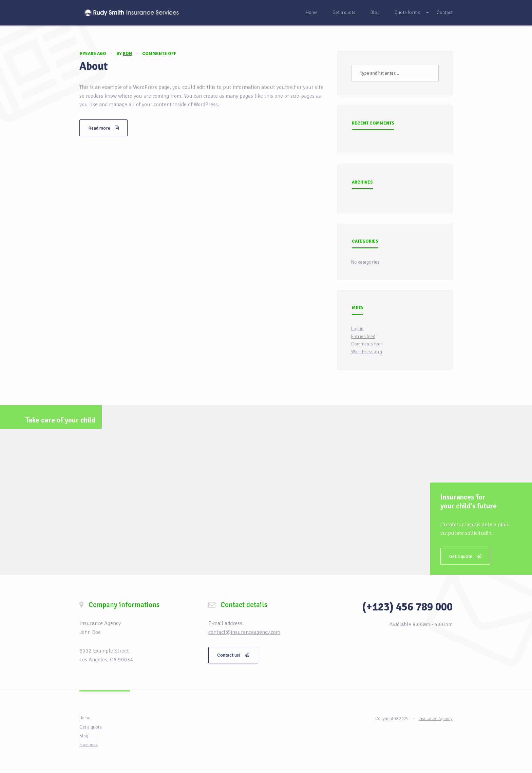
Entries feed (363, 336)
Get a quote (344, 12)
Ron (127, 54)
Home (311, 12)
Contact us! (233, 655)
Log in (357, 329)
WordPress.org (367, 352)
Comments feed (367, 344)
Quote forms (407, 12)
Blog (375, 12)
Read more (103, 128)
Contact (445, 12)
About (94, 66)
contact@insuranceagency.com (244, 632)
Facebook (89, 745)
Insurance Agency (436, 719)
